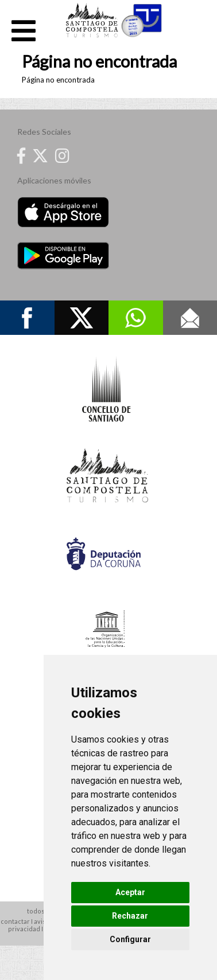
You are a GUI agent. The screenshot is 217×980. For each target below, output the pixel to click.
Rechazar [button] (130, 916)
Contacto (190, 318)
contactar (15, 921)
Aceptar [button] (130, 892)
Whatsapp (136, 318)
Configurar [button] (130, 939)
